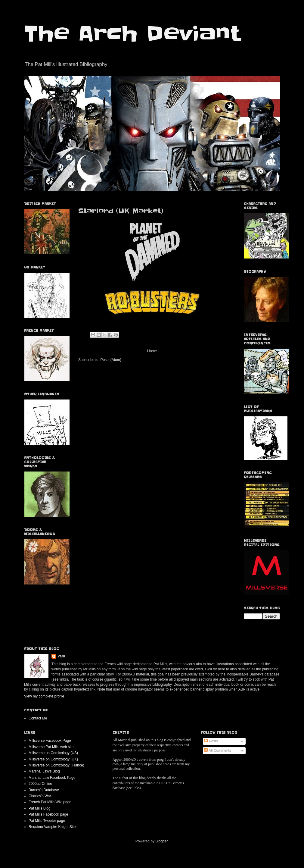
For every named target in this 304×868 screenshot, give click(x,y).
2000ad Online (40, 784)
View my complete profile (44, 696)
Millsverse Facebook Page (50, 741)
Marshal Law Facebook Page (52, 778)
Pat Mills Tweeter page (47, 821)
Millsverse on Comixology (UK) (53, 759)
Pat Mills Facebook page (48, 814)
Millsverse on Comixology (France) (56, 765)
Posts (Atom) (111, 360)
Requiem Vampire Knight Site (52, 827)
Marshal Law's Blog (44, 771)
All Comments (217, 750)
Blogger (161, 841)
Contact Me (38, 718)
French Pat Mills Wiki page (50, 802)
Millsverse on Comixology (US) (53, 753)
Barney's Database (44, 790)
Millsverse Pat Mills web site (51, 747)
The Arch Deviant (132, 34)
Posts (211, 741)
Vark (61, 656)
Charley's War (40, 796)
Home (152, 351)
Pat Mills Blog (40, 808)
